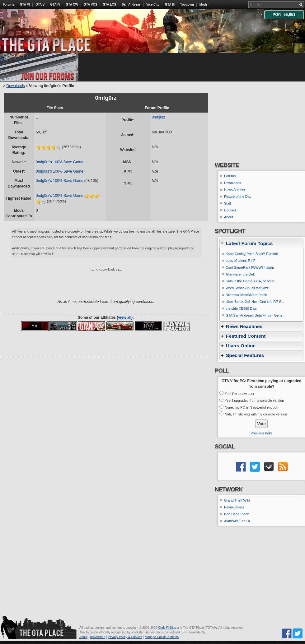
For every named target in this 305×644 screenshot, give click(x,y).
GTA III (170, 5)
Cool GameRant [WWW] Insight (250, 267)
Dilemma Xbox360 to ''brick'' (247, 295)
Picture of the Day (238, 197)
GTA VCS (90, 5)
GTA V (40, 5)
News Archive (235, 190)
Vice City (153, 5)
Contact (230, 210)
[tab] (261, 243)
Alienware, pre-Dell (240, 274)
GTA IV (55, 5)
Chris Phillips (167, 628)
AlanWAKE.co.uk (237, 521)
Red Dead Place (237, 514)
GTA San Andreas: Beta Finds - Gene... (256, 315)
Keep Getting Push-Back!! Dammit (252, 254)
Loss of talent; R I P (241, 261)
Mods (204, 5)
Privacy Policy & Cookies (125, 637)
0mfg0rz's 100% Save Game (59, 162)
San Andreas (131, 5)
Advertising (98, 637)
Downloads (15, 86)
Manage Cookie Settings (162, 637)
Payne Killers (234, 507)
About (229, 217)
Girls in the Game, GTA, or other (250, 281)
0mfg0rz (159, 117)
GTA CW (72, 5)
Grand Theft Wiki (237, 500)
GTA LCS (109, 5)
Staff (228, 203)
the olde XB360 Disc (241, 308)
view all (125, 317)
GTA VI (25, 5)
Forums (9, 5)
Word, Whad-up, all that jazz (247, 288)
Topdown (187, 5)
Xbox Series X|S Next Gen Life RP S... (255, 302)
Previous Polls (261, 433)
